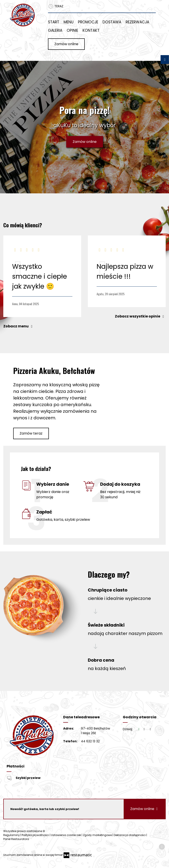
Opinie (72, 30)
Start (54, 22)
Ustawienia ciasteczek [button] (66, 835)
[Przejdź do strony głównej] (22, 15)
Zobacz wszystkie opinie (140, 316)
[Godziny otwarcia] (151, 729)
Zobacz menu (19, 326)
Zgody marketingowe (98, 835)
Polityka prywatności (36, 835)
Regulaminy (12, 835)
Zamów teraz (31, 433)
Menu (69, 22)
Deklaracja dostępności (130, 835)
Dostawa (112, 22)
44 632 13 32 (90, 741)
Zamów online (66, 44)
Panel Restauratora (16, 839)
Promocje (88, 22)
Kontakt (91, 30)
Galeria (55, 30)
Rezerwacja (137, 22)
